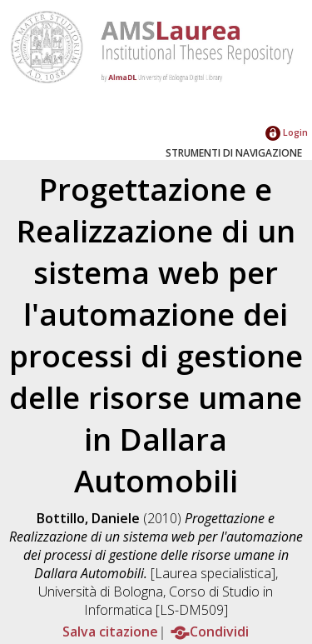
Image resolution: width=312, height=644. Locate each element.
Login (287, 132)
